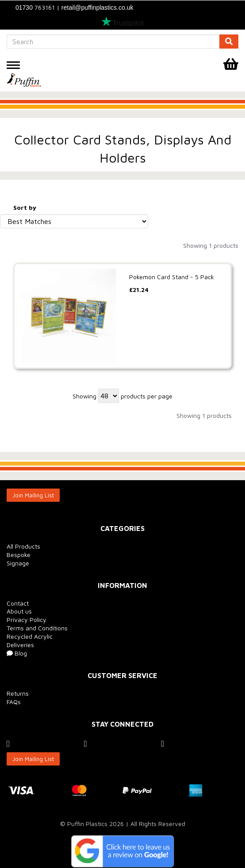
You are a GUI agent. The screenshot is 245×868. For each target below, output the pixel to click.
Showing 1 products (211, 245)
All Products (23, 546)
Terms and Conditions (37, 628)
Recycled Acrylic (30, 636)
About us (19, 611)
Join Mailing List (33, 495)
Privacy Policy (27, 620)
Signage (18, 563)
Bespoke (19, 555)
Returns (18, 693)
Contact (18, 603)
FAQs (14, 702)
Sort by (25, 207)
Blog (17, 653)
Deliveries (20, 645)
